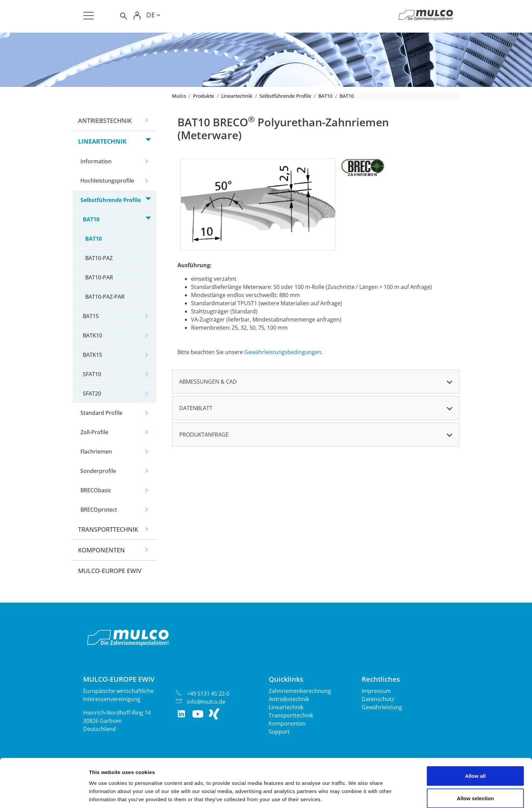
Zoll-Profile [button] (94, 432)
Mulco (179, 96)
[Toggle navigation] (89, 16)
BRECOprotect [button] (99, 510)
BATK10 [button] (92, 335)
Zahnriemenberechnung (300, 691)
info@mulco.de (206, 702)
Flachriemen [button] (96, 452)
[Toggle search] (123, 16)
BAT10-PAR (99, 277)
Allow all (476, 745)
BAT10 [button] (91, 219)
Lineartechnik (237, 96)
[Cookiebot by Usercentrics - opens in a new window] (44, 795)
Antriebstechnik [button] (105, 121)
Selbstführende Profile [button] (111, 200)
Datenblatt (196, 408)
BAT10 (325, 96)
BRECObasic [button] (96, 490)
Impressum (376, 691)
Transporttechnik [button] (108, 529)
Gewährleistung (382, 707)
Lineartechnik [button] (102, 141)
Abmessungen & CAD (208, 382)
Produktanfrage (204, 435)
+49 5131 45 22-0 (208, 694)
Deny (476, 790)
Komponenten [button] (101, 550)
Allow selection (475, 768)
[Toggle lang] (153, 16)
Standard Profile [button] (101, 413)
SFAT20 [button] (92, 393)
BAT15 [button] (91, 316)
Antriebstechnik (289, 699)
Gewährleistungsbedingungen (283, 352)
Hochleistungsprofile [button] (107, 181)
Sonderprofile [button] (98, 471)
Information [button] (96, 161)
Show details (356, 791)
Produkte (204, 96)
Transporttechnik (291, 715)
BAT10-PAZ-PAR (105, 297)
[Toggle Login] (137, 16)
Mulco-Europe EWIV (110, 571)
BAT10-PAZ (99, 258)
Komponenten (287, 723)
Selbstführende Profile (285, 96)
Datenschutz (378, 699)
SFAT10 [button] (92, 374)
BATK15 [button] (92, 355)
